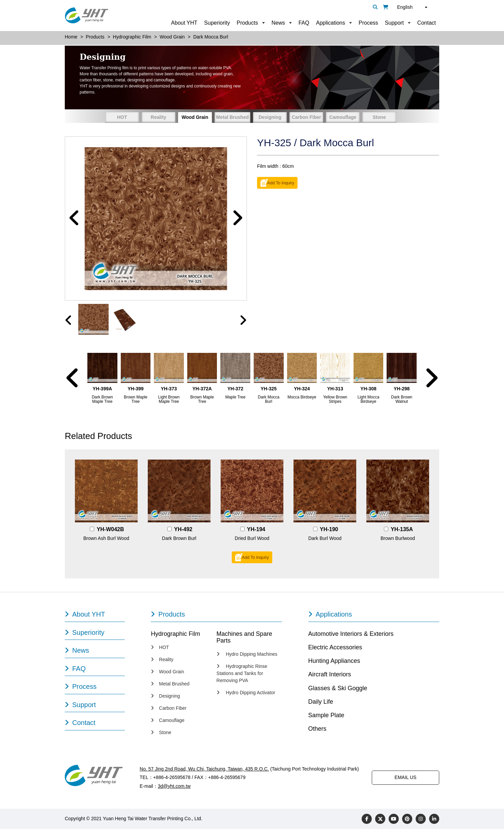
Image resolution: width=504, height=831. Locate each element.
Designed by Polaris (225, 821)
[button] (74, 219)
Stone (379, 117)
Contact (427, 23)
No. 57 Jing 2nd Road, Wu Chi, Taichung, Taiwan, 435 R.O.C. (204, 771)
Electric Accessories (335, 649)
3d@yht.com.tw (174, 788)
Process (368, 23)
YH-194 (256, 531)
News (278, 23)
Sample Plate (326, 717)
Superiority (217, 23)
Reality (159, 117)
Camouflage (343, 117)
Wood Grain (195, 117)
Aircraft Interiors (330, 676)
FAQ (304, 23)
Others (317, 731)
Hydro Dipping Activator (246, 695)
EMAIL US (406, 779)
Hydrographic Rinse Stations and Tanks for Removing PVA (242, 675)
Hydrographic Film (175, 635)
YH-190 (329, 531)
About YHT (184, 23)
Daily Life (321, 704)
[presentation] (69, 322)
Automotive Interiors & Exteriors (351, 635)
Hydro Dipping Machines (247, 656)
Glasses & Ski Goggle (338, 690)
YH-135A (402, 531)
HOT (122, 117)
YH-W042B (110, 531)
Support (394, 23)
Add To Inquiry (281, 183)
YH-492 (183, 531)
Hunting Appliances (334, 663)
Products (247, 23)
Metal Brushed (232, 117)
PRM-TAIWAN (265, 821)
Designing (270, 117)
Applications (331, 23)
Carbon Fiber (306, 117)
